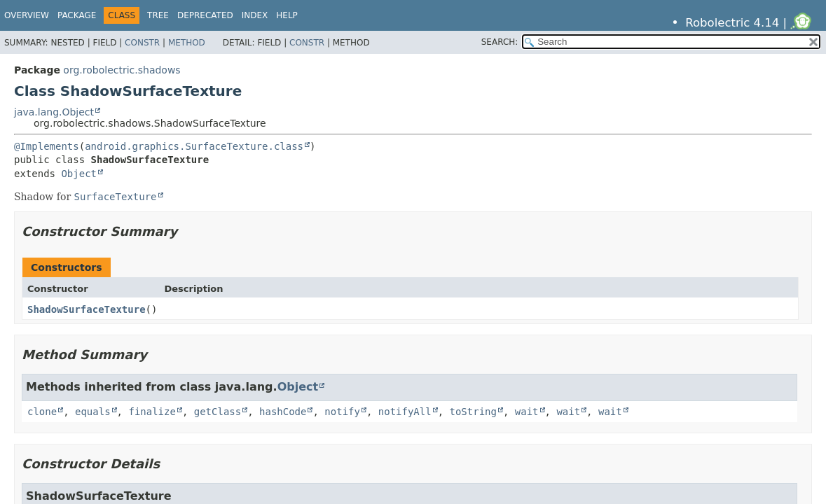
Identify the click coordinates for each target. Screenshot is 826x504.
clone (42, 412)
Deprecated (205, 15)
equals (93, 412)
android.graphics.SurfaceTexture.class (194, 146)
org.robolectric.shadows (122, 70)
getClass (218, 412)
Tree (158, 15)
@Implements (47, 146)
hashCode (283, 412)
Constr (142, 43)
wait (527, 412)
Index (255, 15)
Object (79, 174)
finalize (152, 412)
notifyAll (405, 412)
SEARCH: (500, 42)
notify (342, 412)
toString (473, 412)
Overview (27, 15)
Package (77, 15)
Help (287, 15)
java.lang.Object (54, 112)
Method (187, 43)
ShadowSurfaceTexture (87, 309)
